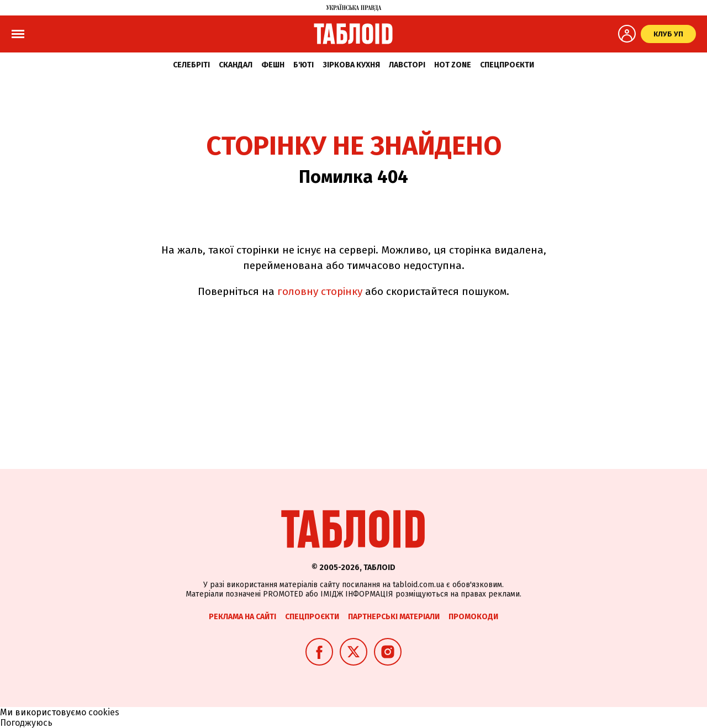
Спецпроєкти (507, 65)
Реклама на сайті (242, 617)
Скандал (236, 65)
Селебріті (191, 65)
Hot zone (453, 65)
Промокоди (473, 617)
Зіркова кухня (351, 65)
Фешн (273, 65)
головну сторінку (320, 291)
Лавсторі (407, 65)
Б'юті (304, 65)
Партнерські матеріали (394, 617)
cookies (104, 712)
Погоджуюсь (26, 723)
